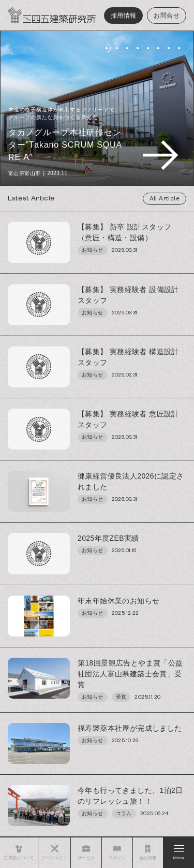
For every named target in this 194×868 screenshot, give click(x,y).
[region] (97, 524)
